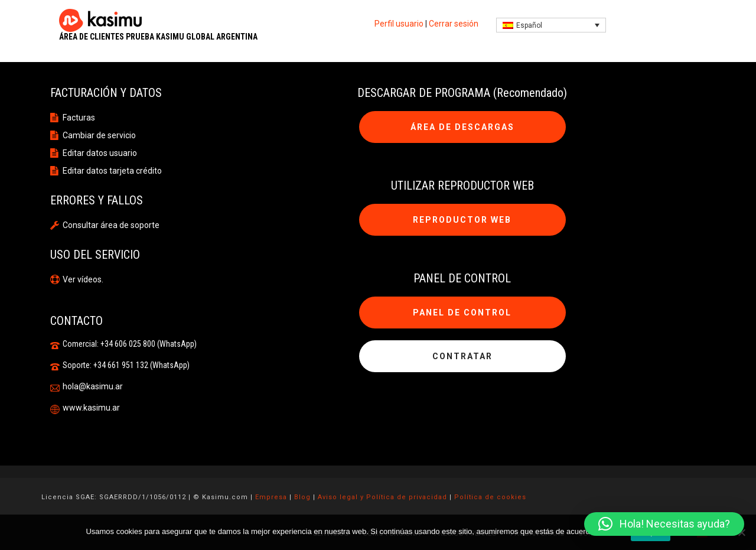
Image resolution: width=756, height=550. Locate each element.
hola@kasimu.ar (93, 386)
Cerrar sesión (454, 24)
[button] (664, 524)
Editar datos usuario (100, 153)
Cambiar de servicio (99, 135)
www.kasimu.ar (91, 408)
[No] (741, 532)
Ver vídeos (82, 279)
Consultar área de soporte (111, 225)
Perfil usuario (399, 24)
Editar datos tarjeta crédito (112, 171)
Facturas (79, 118)
